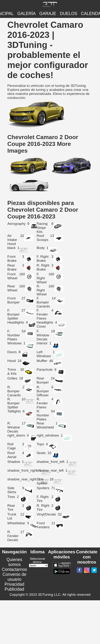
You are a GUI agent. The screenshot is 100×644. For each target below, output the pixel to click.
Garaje (48, 14)
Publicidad (14, 589)
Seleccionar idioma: (38, 560)
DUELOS (69, 14)
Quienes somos (14, 562)
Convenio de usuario (14, 577)
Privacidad (14, 584)
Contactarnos (14, 569)
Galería (26, 14)
